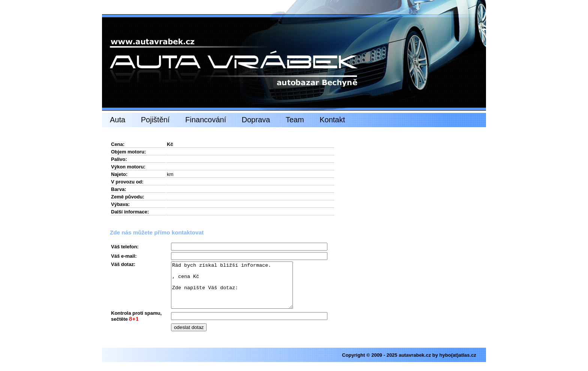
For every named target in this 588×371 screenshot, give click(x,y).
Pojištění (155, 120)
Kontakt (332, 120)
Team (295, 120)
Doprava (256, 120)
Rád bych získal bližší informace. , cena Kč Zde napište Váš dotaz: (239, 290)
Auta (118, 120)
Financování (206, 120)
